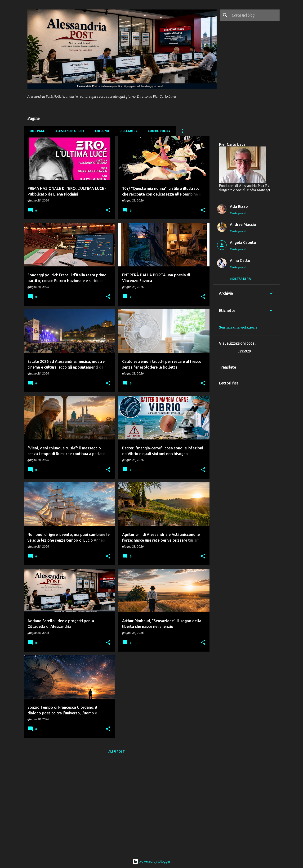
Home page (36, 131)
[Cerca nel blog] (255, 15)
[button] (108, 210)
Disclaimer (128, 131)
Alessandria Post (70, 131)
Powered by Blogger (151, 861)
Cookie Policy (159, 131)
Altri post (117, 752)
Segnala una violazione (238, 327)
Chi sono (102, 131)
